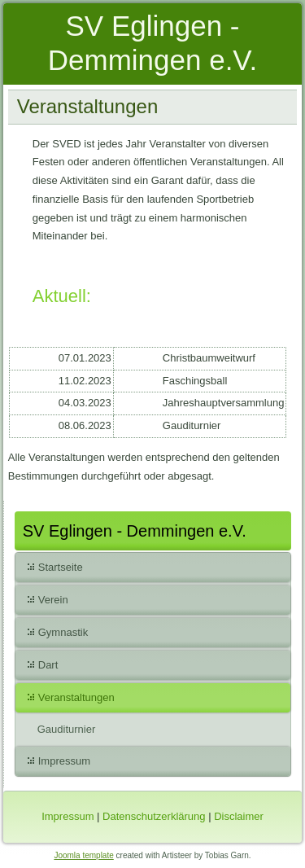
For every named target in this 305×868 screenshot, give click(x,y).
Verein (53, 600)
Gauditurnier (67, 729)
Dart (48, 665)
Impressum (64, 761)
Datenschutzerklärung (154, 816)
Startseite (61, 567)
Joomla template (83, 855)
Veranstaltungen (76, 697)
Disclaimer (239, 816)
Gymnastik (63, 632)
